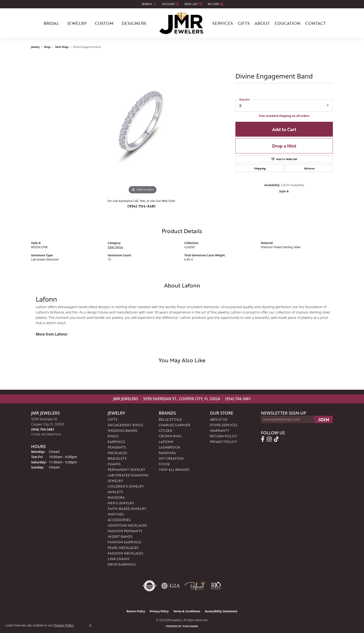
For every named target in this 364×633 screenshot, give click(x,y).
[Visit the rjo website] (216, 586)
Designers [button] (134, 23)
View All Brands (174, 470)
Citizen (166, 430)
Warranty (219, 430)
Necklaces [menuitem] (117, 453)
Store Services (224, 425)
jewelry (35, 47)
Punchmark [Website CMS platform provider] (190, 626)
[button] (149, 4)
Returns (309, 168)
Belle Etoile (170, 419)
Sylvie (164, 464)
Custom (104, 23)
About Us (218, 419)
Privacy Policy (223, 442)
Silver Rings (62, 47)
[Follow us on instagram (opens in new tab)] (269, 439)
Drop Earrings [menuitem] (122, 564)
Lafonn (166, 442)
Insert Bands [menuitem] (120, 536)
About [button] (262, 23)
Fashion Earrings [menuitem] (124, 542)
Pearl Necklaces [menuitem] (123, 548)
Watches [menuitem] (116, 514)
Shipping (260, 168)
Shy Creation (171, 458)
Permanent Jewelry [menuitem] (126, 470)
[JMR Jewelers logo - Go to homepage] (182, 23)
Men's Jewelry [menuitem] (121, 503)
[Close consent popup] (90, 626)
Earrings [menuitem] (116, 442)
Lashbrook (169, 447)
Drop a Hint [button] (284, 146)
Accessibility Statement (221, 611)
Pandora (167, 453)
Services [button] (223, 23)
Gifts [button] (244, 23)
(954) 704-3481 (141, 206)
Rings (47, 47)
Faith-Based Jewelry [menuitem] (127, 509)
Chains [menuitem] (114, 464)
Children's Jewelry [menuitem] (126, 486)
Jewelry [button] (77, 23)
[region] (143, 125)
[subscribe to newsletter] (324, 419)
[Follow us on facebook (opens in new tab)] (263, 439)
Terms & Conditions (187, 611)
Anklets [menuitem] (115, 492)
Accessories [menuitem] (119, 520)
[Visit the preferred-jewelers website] (195, 586)
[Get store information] (46, 434)
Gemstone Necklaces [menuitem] (127, 525)
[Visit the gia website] (171, 586)
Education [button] (288, 23)
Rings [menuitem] (113, 436)
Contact (315, 23)
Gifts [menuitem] (112, 419)
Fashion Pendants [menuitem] (125, 531)
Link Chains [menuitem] (119, 559)
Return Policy (223, 436)
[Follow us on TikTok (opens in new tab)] (276, 439)
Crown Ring (170, 436)
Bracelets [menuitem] (117, 458)
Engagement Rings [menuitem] (125, 425)
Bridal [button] (51, 23)
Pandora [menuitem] (116, 497)
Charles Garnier (174, 425)
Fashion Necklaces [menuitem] (125, 553)
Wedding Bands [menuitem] (122, 430)
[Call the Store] (43, 429)
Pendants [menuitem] (117, 447)
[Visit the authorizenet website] (149, 586)
